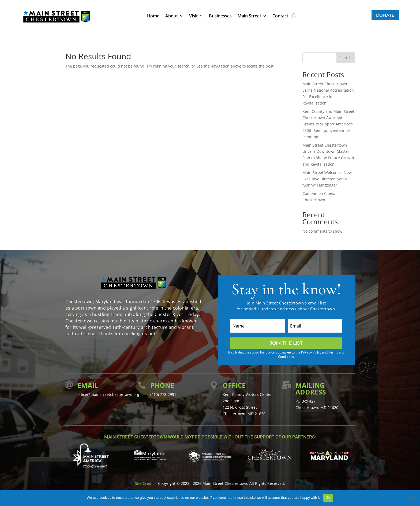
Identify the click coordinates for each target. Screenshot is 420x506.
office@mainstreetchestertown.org (108, 394)
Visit (193, 16)
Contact (280, 16)
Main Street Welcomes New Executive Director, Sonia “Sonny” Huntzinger (327, 179)
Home (153, 16)
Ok (328, 498)
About (172, 16)
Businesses (220, 16)
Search (346, 58)
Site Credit (144, 483)
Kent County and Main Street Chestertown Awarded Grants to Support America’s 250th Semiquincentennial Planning (328, 124)
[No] (413, 498)
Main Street (249, 16)
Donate (385, 15)
